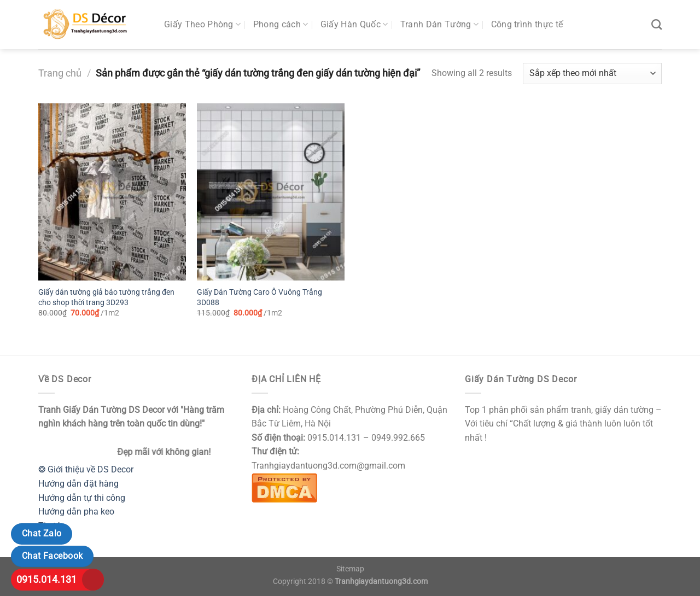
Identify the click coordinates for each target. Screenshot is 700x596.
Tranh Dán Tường (439, 25)
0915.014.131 (46, 579)
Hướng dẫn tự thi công (82, 498)
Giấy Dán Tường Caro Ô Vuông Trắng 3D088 (259, 297)
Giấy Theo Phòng (202, 25)
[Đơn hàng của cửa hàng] (592, 74)
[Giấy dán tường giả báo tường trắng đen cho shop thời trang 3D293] (112, 192)
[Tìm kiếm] (657, 24)
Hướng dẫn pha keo (76, 512)
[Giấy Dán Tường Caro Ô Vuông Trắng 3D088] (271, 192)
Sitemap (350, 569)
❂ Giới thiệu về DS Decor (86, 469)
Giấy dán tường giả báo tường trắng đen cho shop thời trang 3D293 (106, 297)
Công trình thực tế (527, 24)
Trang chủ (60, 73)
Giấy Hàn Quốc (354, 25)
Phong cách (281, 25)
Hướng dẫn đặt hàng (78, 484)
